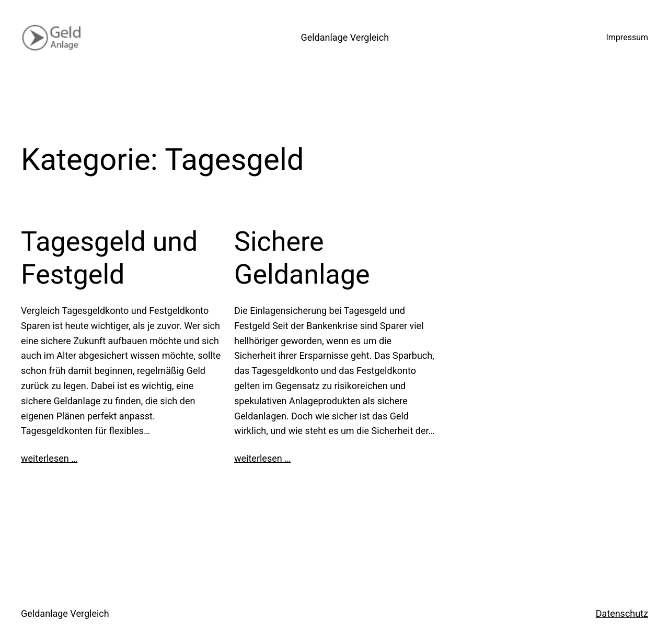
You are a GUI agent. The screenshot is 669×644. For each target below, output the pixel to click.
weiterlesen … (49, 458)
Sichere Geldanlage (302, 258)
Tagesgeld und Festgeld (109, 258)
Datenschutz (622, 613)
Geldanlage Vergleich (345, 37)
